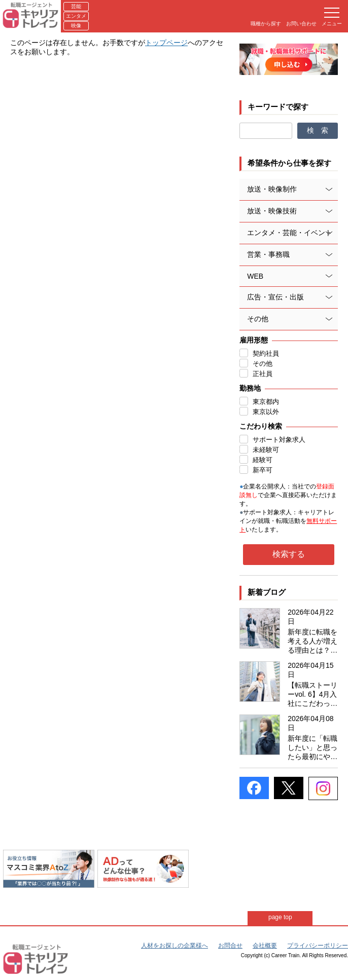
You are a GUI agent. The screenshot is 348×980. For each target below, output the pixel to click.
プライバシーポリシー (318, 946)
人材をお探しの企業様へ (175, 946)
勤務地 (250, 388)
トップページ (166, 43)
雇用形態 (254, 340)
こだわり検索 (261, 426)
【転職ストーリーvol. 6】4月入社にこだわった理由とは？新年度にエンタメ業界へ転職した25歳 (312, 695)
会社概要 (265, 946)
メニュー (332, 17)
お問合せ (230, 946)
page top (281, 917)
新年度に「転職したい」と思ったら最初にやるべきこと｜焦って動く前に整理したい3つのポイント (312, 748)
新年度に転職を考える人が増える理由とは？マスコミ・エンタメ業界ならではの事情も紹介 (312, 642)
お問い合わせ (301, 24)
